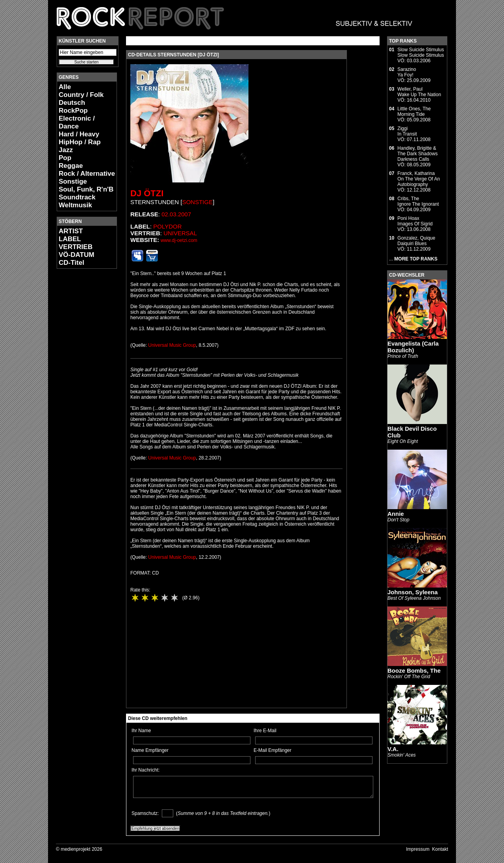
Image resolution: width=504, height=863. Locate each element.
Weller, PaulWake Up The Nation (419, 92)
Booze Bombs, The (414, 670)
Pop (65, 158)
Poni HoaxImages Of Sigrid (415, 221)
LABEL (70, 239)
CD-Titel (71, 263)
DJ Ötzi (147, 193)
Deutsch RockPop (73, 107)
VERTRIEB (76, 247)
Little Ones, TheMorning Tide (414, 112)
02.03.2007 (176, 214)
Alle (65, 87)
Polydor (167, 226)
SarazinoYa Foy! (407, 72)
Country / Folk (81, 95)
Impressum (418, 849)
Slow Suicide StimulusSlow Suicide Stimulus (421, 52)
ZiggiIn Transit (407, 131)
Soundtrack (77, 197)
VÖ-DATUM (76, 255)
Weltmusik (75, 205)
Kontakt (440, 849)
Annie (396, 514)
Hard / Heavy (79, 134)
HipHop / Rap (80, 142)
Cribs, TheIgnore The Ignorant (418, 201)
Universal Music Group (172, 345)
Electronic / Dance (77, 122)
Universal (180, 233)
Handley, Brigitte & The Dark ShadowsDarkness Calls (417, 154)
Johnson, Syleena (413, 592)
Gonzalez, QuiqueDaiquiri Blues (416, 241)
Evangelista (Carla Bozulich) (413, 347)
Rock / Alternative (87, 174)
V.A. (393, 749)
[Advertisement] (80, 392)
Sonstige (73, 181)
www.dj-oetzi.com (179, 240)
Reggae (71, 166)
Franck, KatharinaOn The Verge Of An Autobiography (419, 179)
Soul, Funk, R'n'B (86, 189)
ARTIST (71, 231)
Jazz (66, 150)
